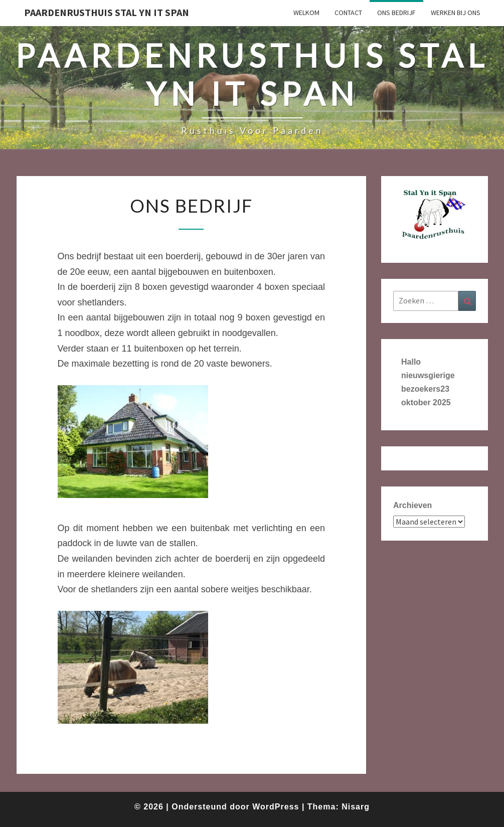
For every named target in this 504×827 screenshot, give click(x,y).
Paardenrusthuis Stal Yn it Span (107, 12)
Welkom (306, 13)
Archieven (412, 505)
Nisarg (356, 807)
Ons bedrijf (396, 13)
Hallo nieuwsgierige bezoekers (428, 375)
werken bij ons (456, 13)
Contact (348, 13)
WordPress (276, 807)
